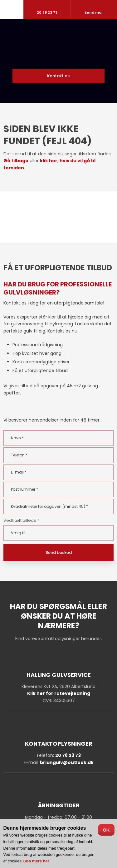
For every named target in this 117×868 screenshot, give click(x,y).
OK (106, 830)
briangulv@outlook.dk (67, 762)
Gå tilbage (16, 161)
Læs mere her (36, 861)
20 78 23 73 (68, 755)
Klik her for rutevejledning (59, 693)
